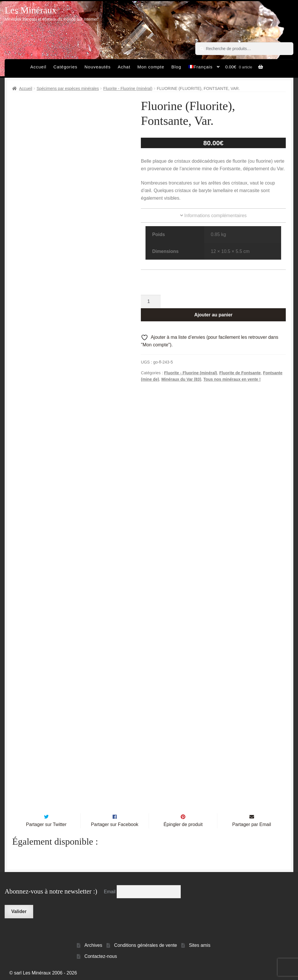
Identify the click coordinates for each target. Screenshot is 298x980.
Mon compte (151, 67)
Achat (124, 67)
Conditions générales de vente (146, 944)
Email (110, 890)
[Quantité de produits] (151, 302)
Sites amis (200, 944)
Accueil (38, 67)
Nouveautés (97, 67)
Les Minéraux (31, 10)
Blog (176, 67)
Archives (93, 944)
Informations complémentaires (213, 216)
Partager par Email (252, 823)
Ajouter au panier (213, 315)
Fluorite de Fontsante (240, 373)
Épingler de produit (183, 823)
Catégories (66, 67)
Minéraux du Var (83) (181, 379)
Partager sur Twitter (46, 823)
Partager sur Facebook (115, 823)
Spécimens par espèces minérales (68, 88)
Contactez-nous (101, 955)
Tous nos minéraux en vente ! (232, 379)
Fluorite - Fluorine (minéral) (128, 88)
